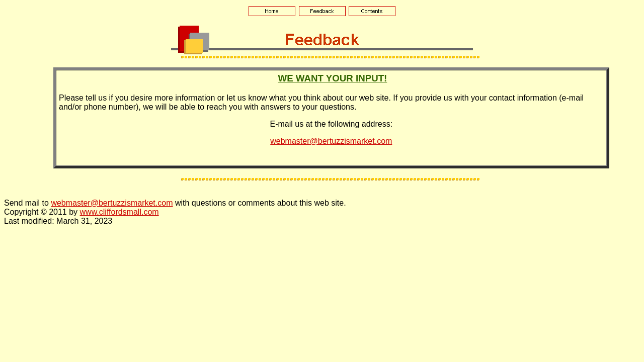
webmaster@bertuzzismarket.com (331, 141)
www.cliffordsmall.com (119, 212)
